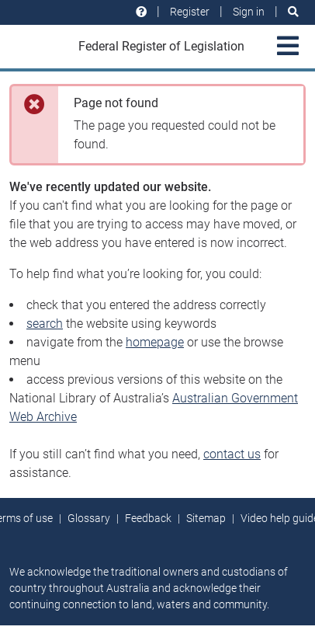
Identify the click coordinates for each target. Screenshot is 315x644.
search (45, 324)
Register (190, 12)
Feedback (148, 518)
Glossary (89, 518)
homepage (155, 342)
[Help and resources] (141, 12)
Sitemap (206, 518)
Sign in (249, 12)
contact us (232, 454)
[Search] (293, 12)
